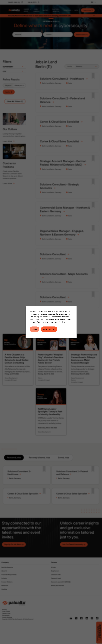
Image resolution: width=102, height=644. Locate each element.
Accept (35, 330)
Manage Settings (49, 330)
